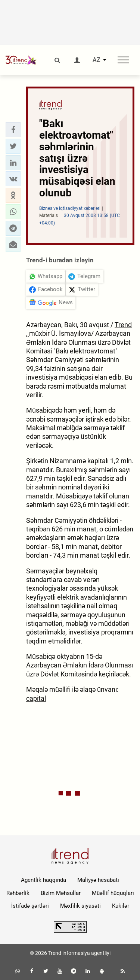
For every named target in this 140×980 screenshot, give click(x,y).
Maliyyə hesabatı (98, 880)
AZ (97, 60)
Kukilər (121, 906)
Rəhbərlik (18, 893)
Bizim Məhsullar (61, 893)
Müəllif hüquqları (113, 893)
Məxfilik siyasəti (80, 906)
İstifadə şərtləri (30, 906)
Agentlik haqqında (43, 880)
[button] (13, 130)
